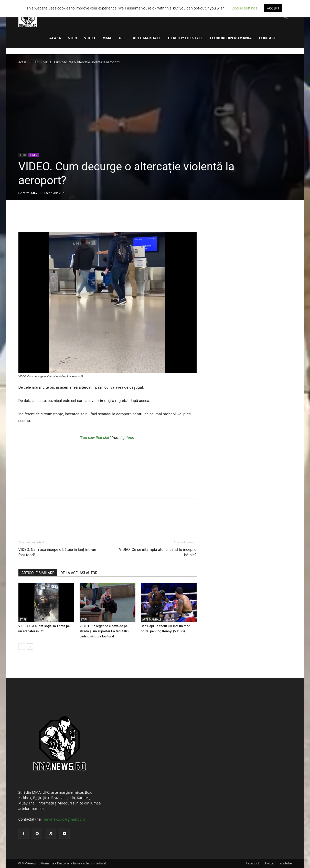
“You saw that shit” (95, 438)
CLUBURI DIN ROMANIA (231, 38)
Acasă (23, 62)
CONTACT (267, 38)
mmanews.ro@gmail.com (64, 819)
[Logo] (28, 18)
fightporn (128, 438)
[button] (286, 18)
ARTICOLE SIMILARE (38, 573)
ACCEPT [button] (273, 8)
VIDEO (90, 38)
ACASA (55, 38)
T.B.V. (34, 193)
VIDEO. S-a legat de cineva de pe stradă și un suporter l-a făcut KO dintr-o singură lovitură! (104, 631)
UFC (122, 38)
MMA (107, 38)
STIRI (72, 38)
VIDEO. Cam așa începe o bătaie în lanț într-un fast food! (57, 552)
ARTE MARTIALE (147, 38)
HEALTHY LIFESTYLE (185, 38)
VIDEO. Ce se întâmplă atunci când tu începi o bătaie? (158, 552)
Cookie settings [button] (244, 8)
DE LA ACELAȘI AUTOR (79, 573)
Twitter (270, 863)
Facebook (253, 863)
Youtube (286, 863)
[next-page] (30, 647)
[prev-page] (22, 647)
